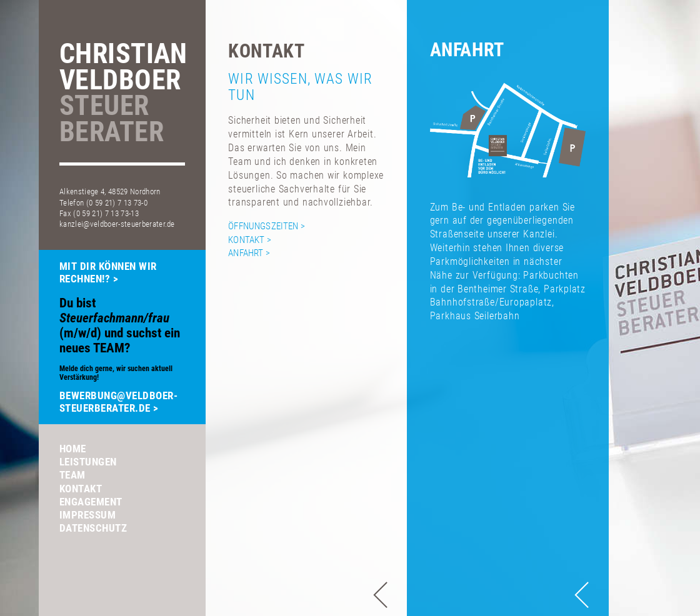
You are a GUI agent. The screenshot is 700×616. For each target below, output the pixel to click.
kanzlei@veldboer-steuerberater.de (117, 224)
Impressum (88, 515)
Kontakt (81, 489)
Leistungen (88, 462)
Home (73, 449)
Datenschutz (93, 528)
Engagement (91, 502)
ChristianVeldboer (122, 94)
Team (72, 475)
